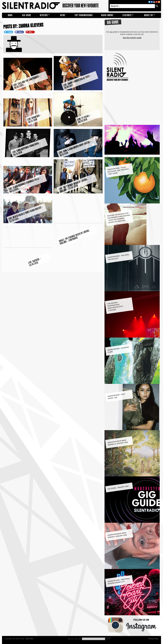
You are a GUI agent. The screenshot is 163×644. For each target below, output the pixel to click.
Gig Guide (27, 15)
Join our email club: (75, 639)
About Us (148, 15)
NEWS (63, 15)
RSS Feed (29, 639)
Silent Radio (54, 6)
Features (127, 15)
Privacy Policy (153, 639)
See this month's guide (132, 38)
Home (10, 15)
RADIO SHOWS (107, 15)
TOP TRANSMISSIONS (84, 15)
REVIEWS (44, 15)
